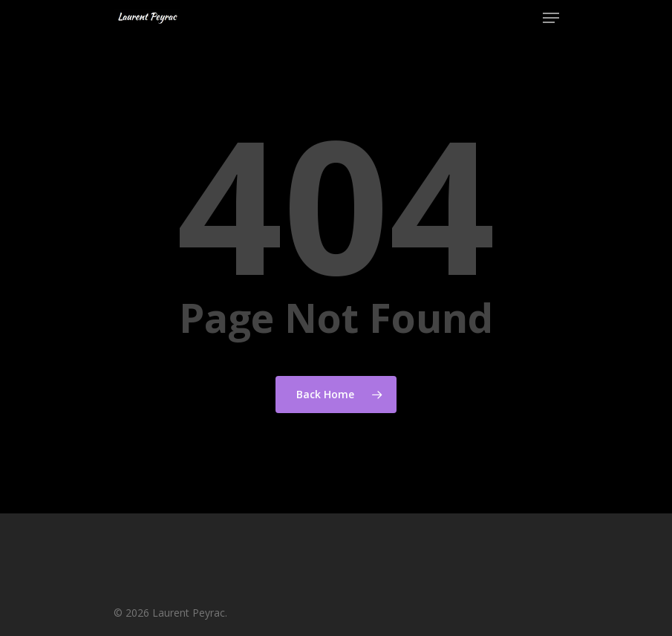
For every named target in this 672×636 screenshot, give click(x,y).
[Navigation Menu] (551, 18)
